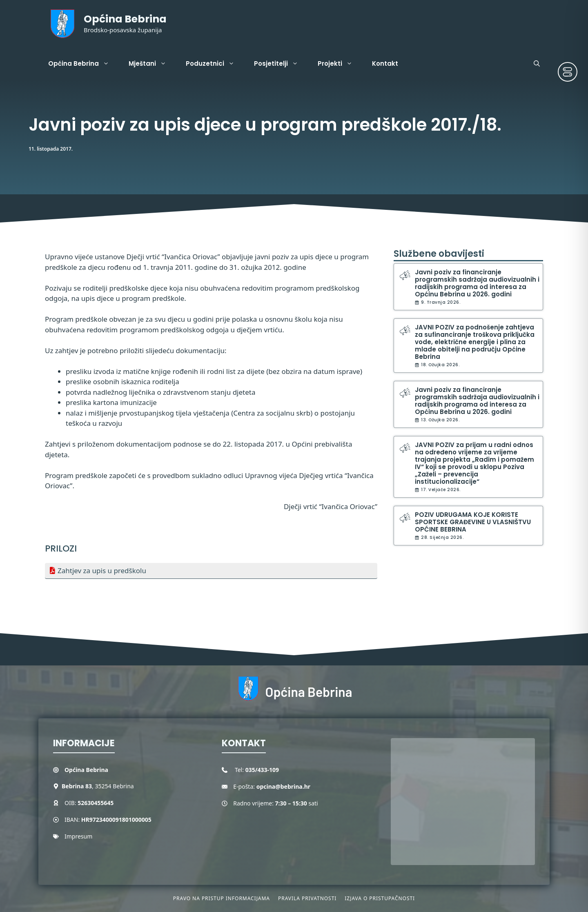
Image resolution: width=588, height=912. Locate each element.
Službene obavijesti (439, 254)
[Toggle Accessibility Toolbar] (568, 72)
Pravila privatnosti (307, 898)
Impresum (78, 836)
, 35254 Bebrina (98, 786)
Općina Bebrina (125, 19)
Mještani (152, 64)
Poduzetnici (215, 64)
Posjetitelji (281, 64)
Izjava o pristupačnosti (380, 898)
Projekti (340, 64)
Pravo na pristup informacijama (222, 898)
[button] (537, 64)
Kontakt (385, 63)
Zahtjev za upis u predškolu (102, 571)
